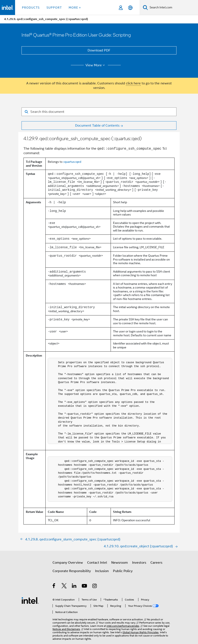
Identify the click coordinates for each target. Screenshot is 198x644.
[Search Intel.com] (173, 8)
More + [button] (75, 8)
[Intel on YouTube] (85, 587)
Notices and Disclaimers (66, 629)
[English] (130, 8)
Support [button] (54, 8)
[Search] (145, 7)
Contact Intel (97, 563)
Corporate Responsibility (72, 571)
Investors (139, 563)
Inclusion (102, 571)
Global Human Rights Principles (141, 632)
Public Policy (123, 571)
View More (96, 65)
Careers (156, 563)
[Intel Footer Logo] (30, 600)
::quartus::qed (72, 162)
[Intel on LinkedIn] (74, 587)
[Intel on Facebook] (54, 587)
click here (133, 83)
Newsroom (120, 563)
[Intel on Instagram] (95, 587)
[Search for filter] (99, 112)
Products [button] (31, 8)
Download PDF (99, 50)
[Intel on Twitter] (64, 587)
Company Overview (68, 563)
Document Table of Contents (97, 126)
